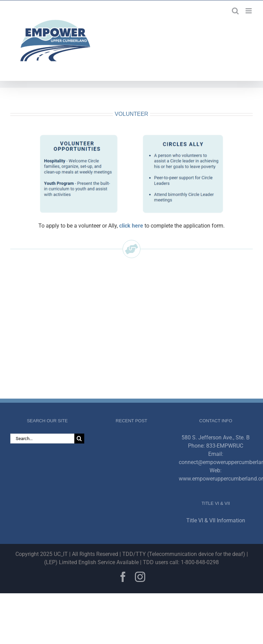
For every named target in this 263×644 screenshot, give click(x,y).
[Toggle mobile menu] (249, 11)
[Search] (79, 439)
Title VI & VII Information (216, 520)
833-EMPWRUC (225, 446)
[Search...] (42, 439)
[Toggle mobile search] (235, 11)
